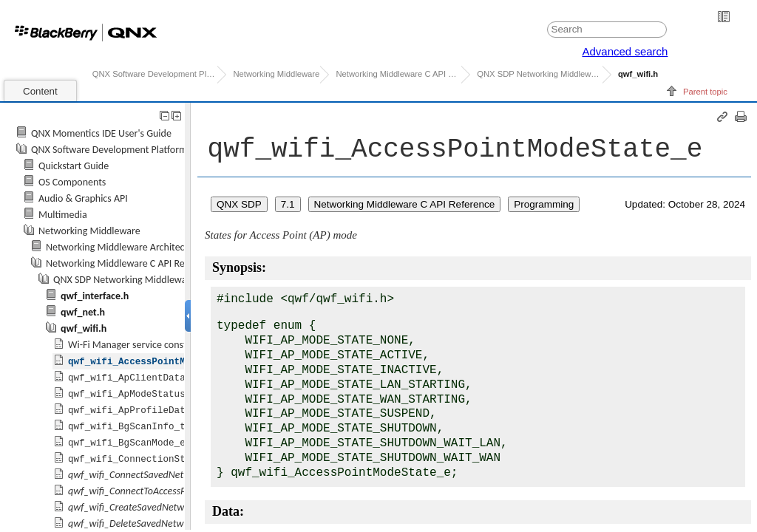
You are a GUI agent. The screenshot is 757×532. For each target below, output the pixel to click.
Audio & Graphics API (83, 198)
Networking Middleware (276, 74)
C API (539, 74)
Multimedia (63, 215)
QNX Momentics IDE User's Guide (101, 133)
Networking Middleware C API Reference (398, 74)
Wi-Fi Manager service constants (136, 345)
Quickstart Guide (74, 166)
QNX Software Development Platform (155, 74)
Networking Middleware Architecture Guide (138, 247)
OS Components (72, 182)
